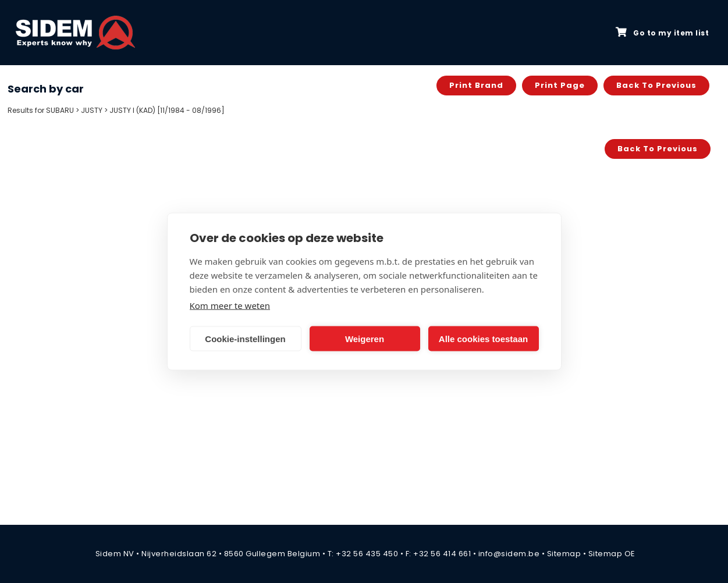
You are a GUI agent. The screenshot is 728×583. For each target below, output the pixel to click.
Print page (560, 85)
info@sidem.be (509, 554)
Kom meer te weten (230, 305)
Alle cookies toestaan (483, 338)
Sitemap (564, 554)
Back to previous (656, 85)
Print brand (476, 85)
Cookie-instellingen (245, 338)
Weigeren (365, 338)
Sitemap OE (612, 554)
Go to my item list (662, 33)
